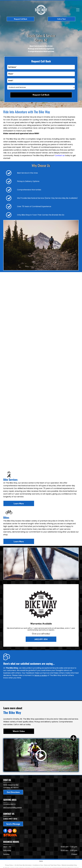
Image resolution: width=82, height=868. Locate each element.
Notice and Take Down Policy (52, 865)
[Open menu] (78, 10)
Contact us (60, 155)
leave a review (41, 675)
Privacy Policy (9, 865)
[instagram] (10, 831)
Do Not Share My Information (23, 865)
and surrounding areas (13, 807)
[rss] (15, 831)
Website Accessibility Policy (69, 865)
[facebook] (5, 831)
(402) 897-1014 (10, 819)
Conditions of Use (38, 865)
